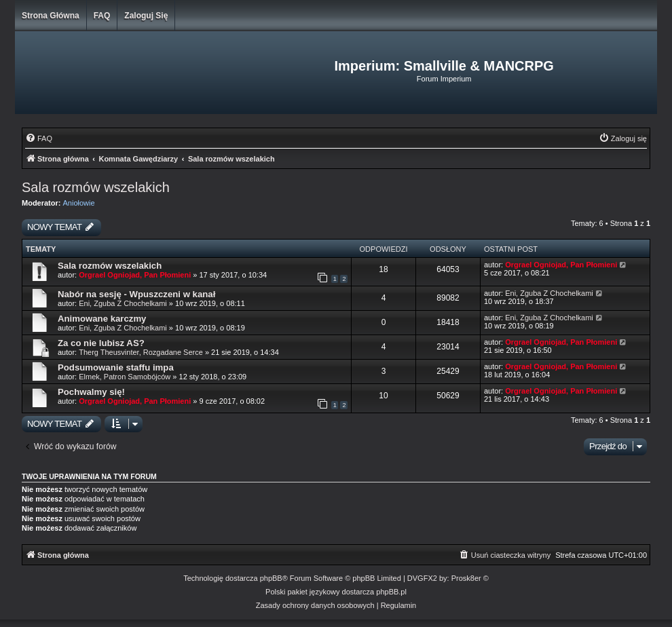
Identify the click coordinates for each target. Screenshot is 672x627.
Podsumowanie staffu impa (116, 367)
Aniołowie (79, 203)
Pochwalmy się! (91, 392)
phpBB (271, 578)
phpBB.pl (391, 592)
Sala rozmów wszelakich (96, 187)
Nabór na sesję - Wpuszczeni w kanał (136, 294)
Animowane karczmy (102, 319)
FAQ (102, 16)
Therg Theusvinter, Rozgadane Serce (141, 352)
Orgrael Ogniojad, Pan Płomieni (135, 275)
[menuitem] (39, 138)
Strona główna (51, 16)
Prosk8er (466, 578)
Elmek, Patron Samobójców (125, 377)
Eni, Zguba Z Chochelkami (123, 303)
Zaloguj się (146, 16)
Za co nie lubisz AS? (101, 343)
